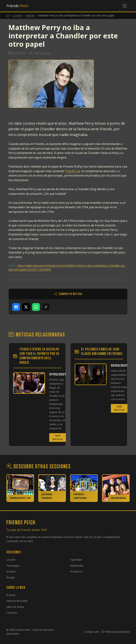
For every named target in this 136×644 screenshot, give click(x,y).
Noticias (30, 15)
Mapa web (91, 632)
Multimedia (77, 566)
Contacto (12, 613)
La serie (17, 15)
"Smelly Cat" (73, 171)
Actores (11, 571)
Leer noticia (58, 437)
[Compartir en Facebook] (16, 307)
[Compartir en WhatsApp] (36, 307)
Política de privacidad (116, 632)
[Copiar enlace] (46, 307)
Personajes (13, 566)
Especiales (76, 560)
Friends (17, 6)
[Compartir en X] (26, 307)
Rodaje (11, 577)
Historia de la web (17, 601)
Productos (76, 571)
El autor (11, 595)
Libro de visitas (15, 607)
